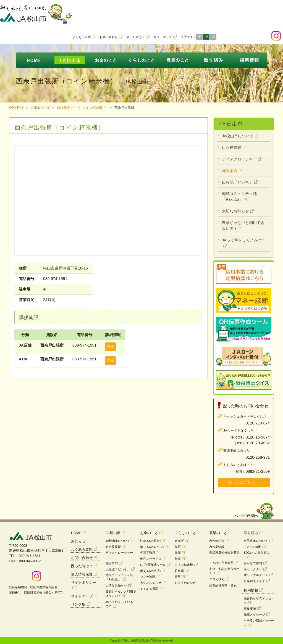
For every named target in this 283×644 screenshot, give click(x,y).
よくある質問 (82, 37)
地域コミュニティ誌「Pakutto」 (239, 196)
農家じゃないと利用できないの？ (243, 225)
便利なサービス (151, 559)
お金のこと (149, 533)
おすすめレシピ (185, 583)
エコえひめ (217, 579)
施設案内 (64, 108)
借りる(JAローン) (152, 547)
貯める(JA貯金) (150, 541)
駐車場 (179, 571)
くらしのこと (185, 533)
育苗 (178, 577)
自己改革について (256, 541)
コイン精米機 (92, 108)
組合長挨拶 (232, 147)
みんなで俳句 (253, 563)
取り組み (251, 533)
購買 (178, 547)
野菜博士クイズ (254, 581)
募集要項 (250, 609)
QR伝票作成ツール (153, 565)
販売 (178, 553)
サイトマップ (163, 37)
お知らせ (78, 541)
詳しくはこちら (242, 482)
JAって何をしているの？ (243, 240)
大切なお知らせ (235, 211)
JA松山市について (238, 136)
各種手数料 (148, 553)
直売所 (179, 541)
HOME (14, 108)
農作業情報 (217, 547)
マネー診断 (148, 577)
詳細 (111, 347)
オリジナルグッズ (256, 575)
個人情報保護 (82, 574)
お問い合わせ (109, 37)
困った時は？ (136, 37)
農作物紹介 (217, 541)
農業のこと (218, 533)
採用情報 (251, 590)
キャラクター (253, 569)
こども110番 (252, 547)
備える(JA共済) (150, 571)
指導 (178, 559)
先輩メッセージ (254, 614)
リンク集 (78, 605)
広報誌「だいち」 (237, 182)
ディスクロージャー (239, 159)
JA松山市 (38, 108)
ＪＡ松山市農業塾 (221, 563)
